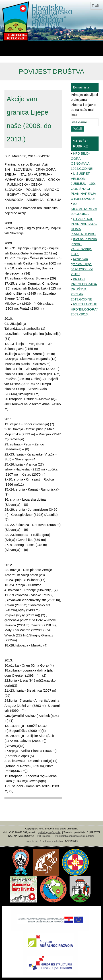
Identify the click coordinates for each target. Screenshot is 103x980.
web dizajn (32, 841)
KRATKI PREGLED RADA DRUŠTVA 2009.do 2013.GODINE (84, 289)
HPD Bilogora (43, 836)
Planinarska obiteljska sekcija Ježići (74, 836)
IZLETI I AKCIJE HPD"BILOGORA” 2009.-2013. (85, 309)
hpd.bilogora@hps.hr (49, 832)
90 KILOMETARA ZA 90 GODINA (84, 209)
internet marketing (53, 841)
